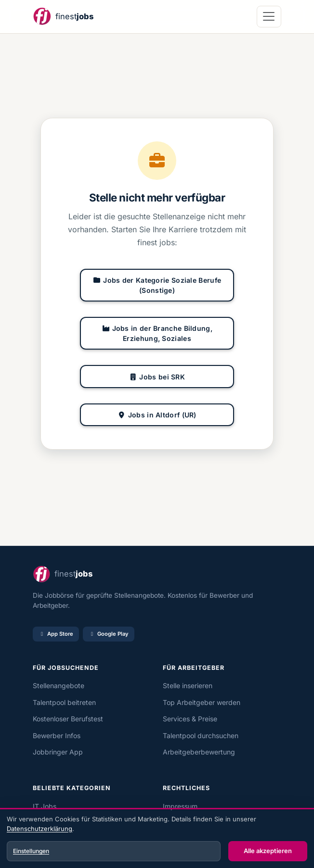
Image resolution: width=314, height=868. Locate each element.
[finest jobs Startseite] (63, 17)
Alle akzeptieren (268, 851)
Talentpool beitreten (64, 702)
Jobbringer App (58, 752)
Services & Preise (190, 719)
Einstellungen (31, 851)
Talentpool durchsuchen (201, 736)
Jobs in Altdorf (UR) (157, 415)
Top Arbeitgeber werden (202, 702)
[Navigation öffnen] (269, 17)
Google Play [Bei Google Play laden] (109, 634)
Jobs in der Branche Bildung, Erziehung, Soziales (157, 333)
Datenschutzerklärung (39, 829)
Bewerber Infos (57, 736)
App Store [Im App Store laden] (56, 634)
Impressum (180, 806)
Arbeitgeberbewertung (199, 752)
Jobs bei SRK (157, 377)
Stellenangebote (59, 686)
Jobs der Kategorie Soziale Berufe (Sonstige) (157, 285)
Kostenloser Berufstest (68, 719)
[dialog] (157, 839)
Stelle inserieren (188, 686)
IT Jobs (45, 806)
